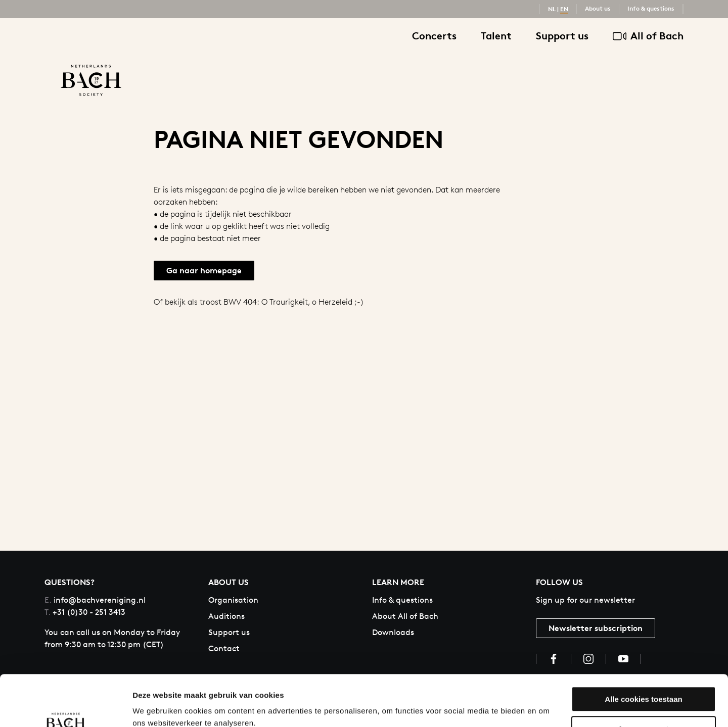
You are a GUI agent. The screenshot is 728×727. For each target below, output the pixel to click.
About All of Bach (405, 616)
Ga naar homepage (204, 270)
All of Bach (648, 36)
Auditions (226, 616)
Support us (562, 36)
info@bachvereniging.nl (95, 600)
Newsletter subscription (596, 628)
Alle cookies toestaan (643, 656)
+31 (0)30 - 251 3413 (85, 612)
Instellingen (154, 707)
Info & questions (651, 8)
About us (598, 8)
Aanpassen (644, 685)
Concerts (434, 36)
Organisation (233, 600)
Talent (496, 36)
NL (552, 9)
